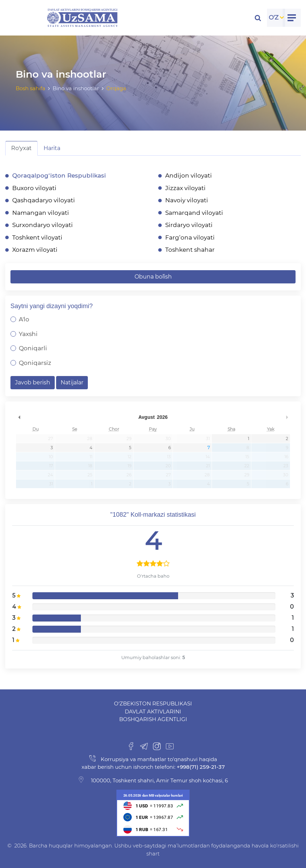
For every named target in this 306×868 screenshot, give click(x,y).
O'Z (274, 17)
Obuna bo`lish (153, 277)
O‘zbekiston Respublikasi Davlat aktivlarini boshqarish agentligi (153, 711)
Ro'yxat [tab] (21, 148)
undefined (19, 417)
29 (129, 439)
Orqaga (116, 88)
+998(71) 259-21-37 (200, 767)
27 (51, 439)
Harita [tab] (52, 148)
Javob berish (33, 382)
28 (90, 439)
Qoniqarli (33, 348)
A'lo (24, 319)
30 (168, 439)
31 (208, 439)
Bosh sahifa (30, 88)
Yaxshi (28, 334)
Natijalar (72, 382)
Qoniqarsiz (35, 363)
